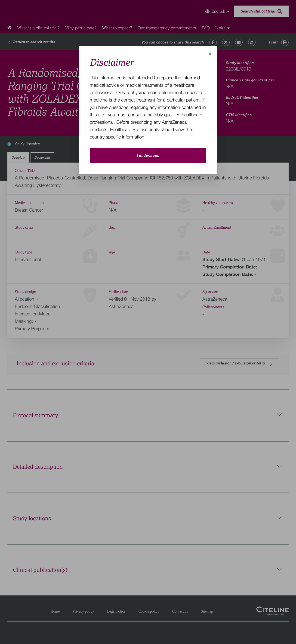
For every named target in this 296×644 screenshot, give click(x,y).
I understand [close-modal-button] (148, 156)
